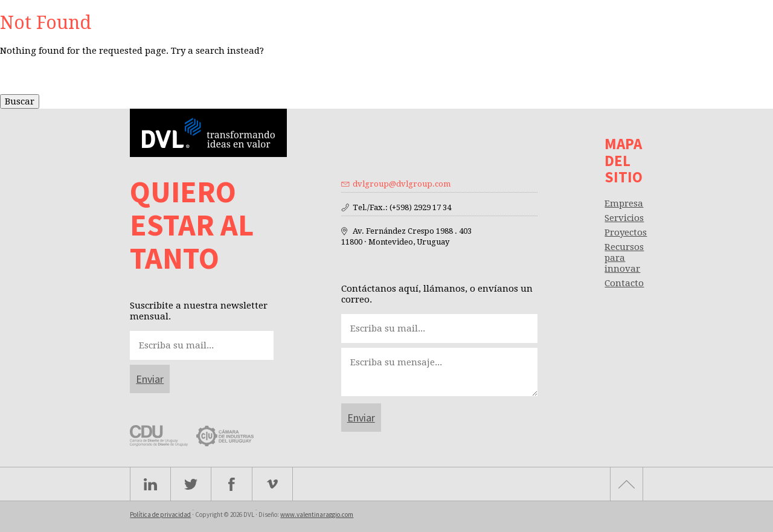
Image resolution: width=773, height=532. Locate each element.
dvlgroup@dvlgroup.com (402, 184)
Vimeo (273, 484)
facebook (232, 484)
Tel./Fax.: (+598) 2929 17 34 (402, 207)
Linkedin (150, 484)
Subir (627, 484)
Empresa (624, 204)
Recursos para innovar (624, 258)
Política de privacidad (160, 514)
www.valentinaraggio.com (317, 514)
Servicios (624, 218)
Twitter (191, 484)
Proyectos (626, 232)
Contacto (624, 283)
